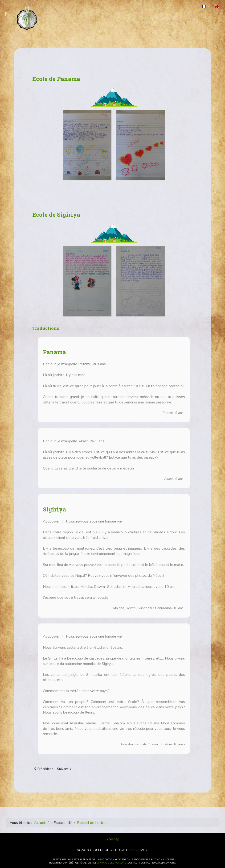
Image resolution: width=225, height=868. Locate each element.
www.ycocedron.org (112, 863)
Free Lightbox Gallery (41, 763)
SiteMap (112, 839)
